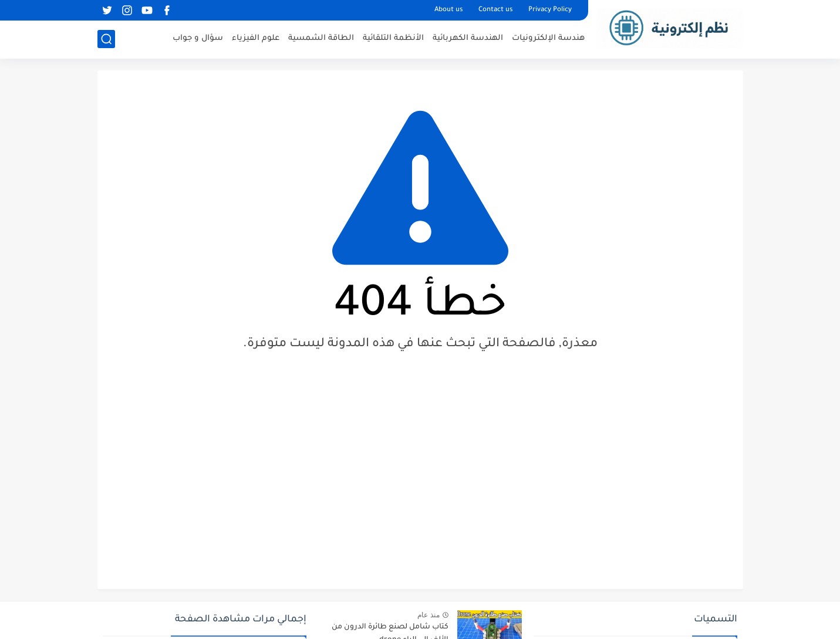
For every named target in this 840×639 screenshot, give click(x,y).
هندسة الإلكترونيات (548, 38)
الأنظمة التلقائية (393, 38)
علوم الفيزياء (256, 38)
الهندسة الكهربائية (468, 38)
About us (449, 10)
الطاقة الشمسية (321, 38)
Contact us (496, 10)
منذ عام (428, 615)
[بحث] (106, 39)
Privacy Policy (550, 10)
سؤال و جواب (198, 38)
